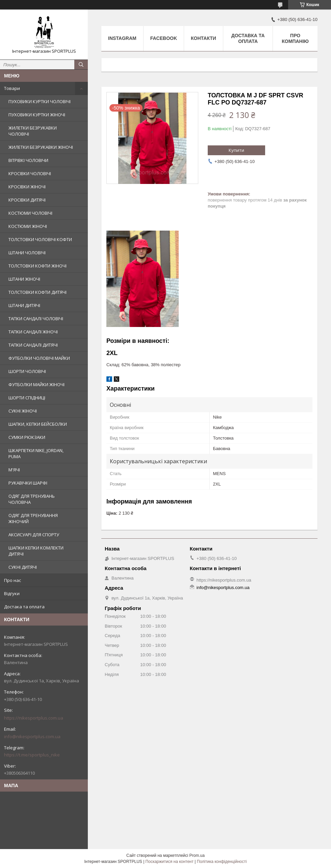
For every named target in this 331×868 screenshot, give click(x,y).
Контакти (203, 38)
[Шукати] (81, 65)
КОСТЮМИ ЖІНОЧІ (28, 226)
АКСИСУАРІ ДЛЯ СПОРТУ (34, 535)
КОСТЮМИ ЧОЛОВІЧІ (30, 213)
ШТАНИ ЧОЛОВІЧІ (27, 253)
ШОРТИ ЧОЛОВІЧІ (27, 371)
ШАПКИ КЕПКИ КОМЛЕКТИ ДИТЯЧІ (36, 551)
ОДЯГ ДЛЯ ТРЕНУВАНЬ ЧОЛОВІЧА (32, 499)
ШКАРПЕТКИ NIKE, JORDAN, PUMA (36, 453)
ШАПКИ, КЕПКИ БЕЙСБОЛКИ (38, 424)
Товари (12, 88)
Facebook (164, 38)
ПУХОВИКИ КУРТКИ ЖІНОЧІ (37, 115)
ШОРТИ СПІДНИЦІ (27, 398)
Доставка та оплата (248, 38)
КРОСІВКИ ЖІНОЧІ (27, 187)
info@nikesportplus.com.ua (32, 736)
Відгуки (12, 593)
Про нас (12, 580)
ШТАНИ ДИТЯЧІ (24, 305)
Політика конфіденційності (222, 862)
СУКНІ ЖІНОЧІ (23, 411)
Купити (236, 150)
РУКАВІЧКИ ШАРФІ (28, 483)
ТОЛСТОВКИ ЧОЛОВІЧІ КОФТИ (40, 239)
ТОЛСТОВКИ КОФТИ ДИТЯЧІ (37, 292)
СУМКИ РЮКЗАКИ (27, 437)
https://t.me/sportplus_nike (32, 755)
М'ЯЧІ (14, 470)
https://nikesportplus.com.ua (34, 718)
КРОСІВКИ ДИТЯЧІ (27, 200)
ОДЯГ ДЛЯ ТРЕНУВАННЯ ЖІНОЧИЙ (33, 518)
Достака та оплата (24, 607)
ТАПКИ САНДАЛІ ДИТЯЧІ (33, 345)
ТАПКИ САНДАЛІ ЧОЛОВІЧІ (36, 319)
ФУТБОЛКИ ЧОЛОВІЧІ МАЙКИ (39, 358)
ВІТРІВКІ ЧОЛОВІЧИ (28, 160)
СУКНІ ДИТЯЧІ (23, 567)
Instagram (122, 38)
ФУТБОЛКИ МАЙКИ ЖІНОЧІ (36, 384)
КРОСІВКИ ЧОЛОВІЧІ (30, 173)
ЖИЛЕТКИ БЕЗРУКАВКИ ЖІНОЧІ (41, 147)
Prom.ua (197, 855)
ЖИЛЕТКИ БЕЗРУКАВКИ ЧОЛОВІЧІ (33, 131)
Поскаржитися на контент (170, 862)
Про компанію (295, 38)
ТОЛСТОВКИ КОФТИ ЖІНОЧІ (37, 266)
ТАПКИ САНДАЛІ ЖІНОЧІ (33, 332)
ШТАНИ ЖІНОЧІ (24, 279)
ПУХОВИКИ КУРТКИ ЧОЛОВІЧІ (40, 101)
